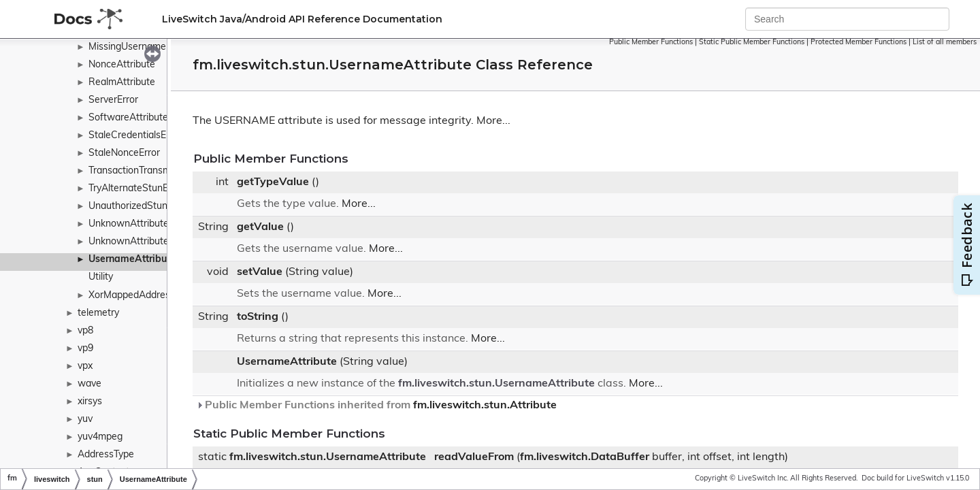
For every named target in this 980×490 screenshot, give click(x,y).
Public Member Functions (651, 43)
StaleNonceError (124, 153)
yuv (85, 420)
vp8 (85, 331)
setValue (260, 272)
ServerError (113, 100)
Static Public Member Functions (752, 43)
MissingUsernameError (138, 47)
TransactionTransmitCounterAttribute (169, 171)
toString (258, 317)
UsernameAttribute (132, 260)
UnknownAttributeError (139, 224)
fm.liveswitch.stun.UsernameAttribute (496, 384)
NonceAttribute (122, 65)
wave (89, 384)
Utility (101, 277)
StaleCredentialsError (135, 136)
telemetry (98, 313)
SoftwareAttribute (128, 118)
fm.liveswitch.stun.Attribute (485, 406)
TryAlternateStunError (136, 189)
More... (493, 121)
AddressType (106, 455)
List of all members (945, 43)
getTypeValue (273, 182)
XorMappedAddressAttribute (151, 296)
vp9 (85, 349)
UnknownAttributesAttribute (150, 242)
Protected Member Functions (859, 43)
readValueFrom (474, 457)
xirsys (90, 402)
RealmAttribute (122, 83)
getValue (260, 227)
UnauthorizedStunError (138, 207)
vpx (85, 366)
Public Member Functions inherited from (376, 406)
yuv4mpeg (100, 437)
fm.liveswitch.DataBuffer (585, 457)
